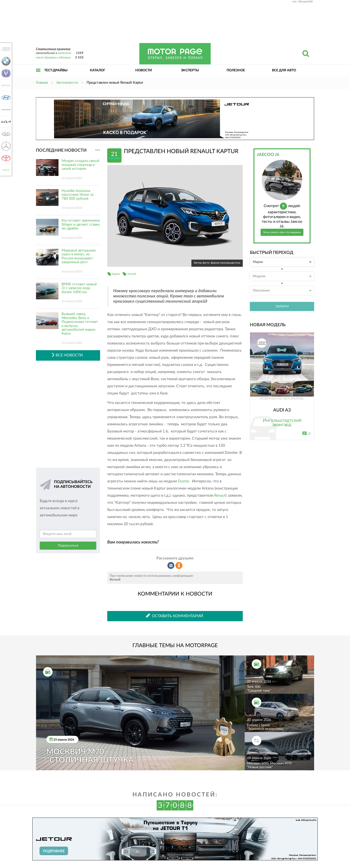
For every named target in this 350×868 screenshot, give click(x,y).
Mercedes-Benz (5, 146)
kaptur (116, 274)
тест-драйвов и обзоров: (53, 58)
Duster (183, 481)
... (98, 150)
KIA (5, 122)
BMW (5, 61)
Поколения (282, 291)
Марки (282, 262)
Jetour (5, 110)
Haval (5, 85)
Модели (282, 276)
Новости (144, 70)
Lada (5, 134)
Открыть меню (38, 75)
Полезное (236, 70)
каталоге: (65, 53)
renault (132, 274)
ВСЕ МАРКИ (5, 170)
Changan (5, 73)
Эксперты (190, 70)
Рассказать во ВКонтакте (171, 566)
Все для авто (284, 70)
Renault (221, 495)
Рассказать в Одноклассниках (179, 566)
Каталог (98, 70)
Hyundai (5, 97)
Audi (5, 49)
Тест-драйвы (56, 70)
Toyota (5, 158)
